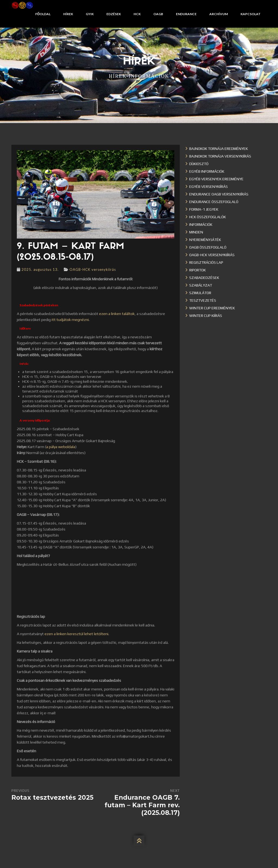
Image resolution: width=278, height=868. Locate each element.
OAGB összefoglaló (208, 247)
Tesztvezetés (203, 300)
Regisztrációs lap (206, 262)
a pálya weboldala (61, 447)
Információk (201, 224)
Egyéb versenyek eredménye (216, 179)
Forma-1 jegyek (204, 209)
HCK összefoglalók (208, 217)
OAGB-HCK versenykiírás (93, 269)
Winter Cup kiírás (206, 316)
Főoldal (43, 14)
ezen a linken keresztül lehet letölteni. (77, 634)
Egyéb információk (207, 171)
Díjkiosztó (199, 164)
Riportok (198, 270)
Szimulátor (200, 293)
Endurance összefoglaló (214, 202)
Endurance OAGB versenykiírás (219, 194)
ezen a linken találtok (117, 314)
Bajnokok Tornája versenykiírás (220, 156)
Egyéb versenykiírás (208, 187)
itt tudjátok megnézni (70, 320)
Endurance (186, 14)
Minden (196, 232)
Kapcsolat (251, 14)
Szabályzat (201, 285)
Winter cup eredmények (212, 308)
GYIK (90, 14)
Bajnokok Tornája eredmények (219, 149)
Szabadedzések (204, 278)
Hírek (68, 14)
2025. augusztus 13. (40, 269)
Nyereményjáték (205, 240)
